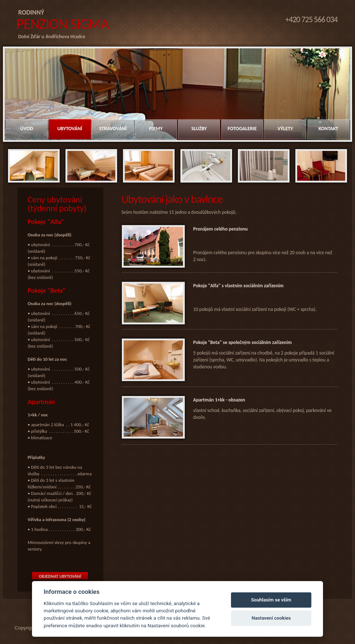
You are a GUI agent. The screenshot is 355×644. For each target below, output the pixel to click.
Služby (199, 129)
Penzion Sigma (63, 24)
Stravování (113, 129)
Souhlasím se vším (271, 600)
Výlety (285, 129)
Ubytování (70, 129)
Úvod (27, 129)
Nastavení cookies (271, 618)
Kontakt (328, 129)
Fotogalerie (242, 129)
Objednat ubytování (60, 576)
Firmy (156, 129)
